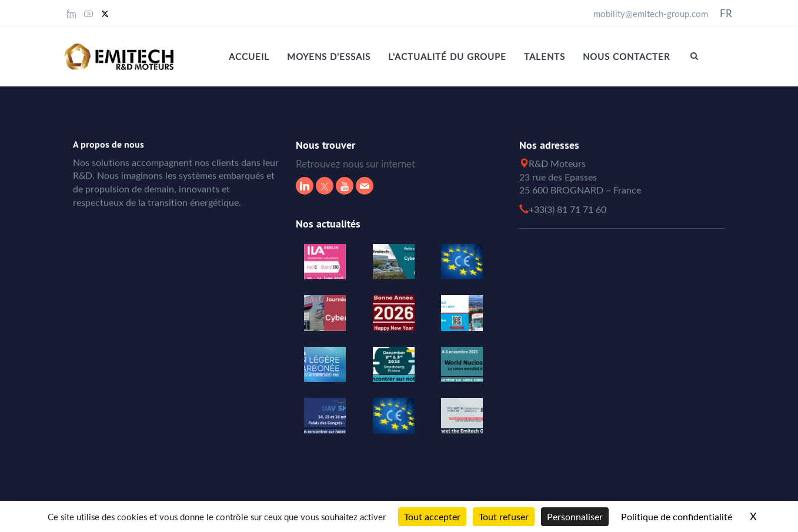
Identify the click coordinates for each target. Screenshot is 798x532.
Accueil (249, 56)
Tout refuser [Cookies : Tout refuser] (504, 517)
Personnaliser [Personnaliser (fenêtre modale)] (575, 517)
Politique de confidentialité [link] (677, 517)
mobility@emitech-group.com (651, 14)
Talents (545, 56)
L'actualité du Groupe (447, 56)
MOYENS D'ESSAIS (329, 56)
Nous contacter (626, 56)
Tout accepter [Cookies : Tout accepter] (432, 517)
